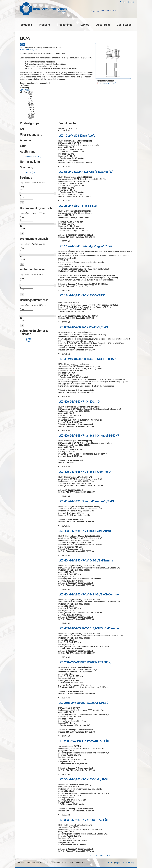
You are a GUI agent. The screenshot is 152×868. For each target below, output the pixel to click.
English (123, 2)
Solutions (26, 25)
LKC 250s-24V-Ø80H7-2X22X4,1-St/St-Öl (84, 703)
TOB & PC (110, 863)
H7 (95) (28, 339)
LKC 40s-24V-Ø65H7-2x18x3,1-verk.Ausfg (85, 531)
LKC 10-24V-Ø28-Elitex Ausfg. (77, 136)
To (21, 195)
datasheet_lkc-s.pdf (107, 83)
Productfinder (65, 25)
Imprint (118, 863)
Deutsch (131, 2)
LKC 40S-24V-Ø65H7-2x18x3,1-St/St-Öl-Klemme (89, 628)
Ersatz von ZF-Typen (29, 50)
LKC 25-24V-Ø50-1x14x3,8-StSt (78, 206)
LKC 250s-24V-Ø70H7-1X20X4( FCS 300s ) (85, 662)
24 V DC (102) (30, 172)
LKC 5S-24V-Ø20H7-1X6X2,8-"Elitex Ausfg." (85, 172)
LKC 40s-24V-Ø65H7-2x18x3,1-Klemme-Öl (85, 472)
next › (102, 855)
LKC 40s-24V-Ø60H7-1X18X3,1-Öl (79, 402)
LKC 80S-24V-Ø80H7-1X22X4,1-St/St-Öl (83, 327)
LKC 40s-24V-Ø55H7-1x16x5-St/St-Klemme (86, 561)
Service (85, 25)
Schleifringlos (26, 90)
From (22, 187)
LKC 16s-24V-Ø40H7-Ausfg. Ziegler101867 (85, 246)
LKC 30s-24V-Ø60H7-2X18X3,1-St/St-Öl (83, 779)
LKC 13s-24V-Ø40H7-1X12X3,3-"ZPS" (82, 295)
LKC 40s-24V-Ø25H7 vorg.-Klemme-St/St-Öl (86, 501)
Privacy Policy (129, 863)
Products (44, 25)
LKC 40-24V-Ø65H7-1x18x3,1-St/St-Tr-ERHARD (88, 359)
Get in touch (124, 25)
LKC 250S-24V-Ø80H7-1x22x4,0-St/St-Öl (83, 741)
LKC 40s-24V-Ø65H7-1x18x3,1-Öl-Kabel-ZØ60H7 (89, 436)
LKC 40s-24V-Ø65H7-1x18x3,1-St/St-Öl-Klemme (88, 595)
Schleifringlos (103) (33, 157)
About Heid (103, 25)
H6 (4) (27, 341)
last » (109, 855)
